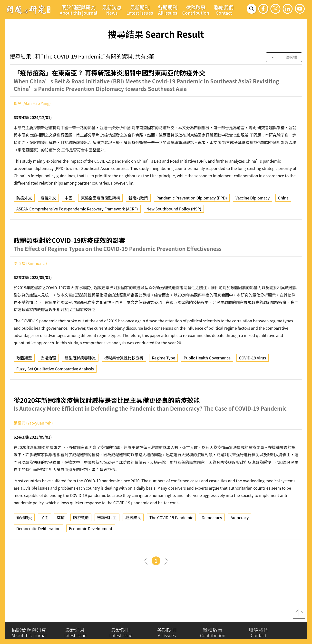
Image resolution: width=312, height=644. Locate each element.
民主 (44, 539)
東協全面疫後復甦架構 (100, 199)
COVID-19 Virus (253, 379)
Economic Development (91, 550)
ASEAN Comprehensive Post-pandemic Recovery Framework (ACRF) (77, 210)
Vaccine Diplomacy (253, 199)
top (299, 616)
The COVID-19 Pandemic (171, 539)
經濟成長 (133, 539)
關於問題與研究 (78, 10)
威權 (61, 539)
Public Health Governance (207, 379)
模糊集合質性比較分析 (124, 379)
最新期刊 (140, 10)
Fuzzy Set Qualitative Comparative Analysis (55, 390)
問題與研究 (29, 10)
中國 (68, 199)
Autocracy (240, 539)
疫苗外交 (48, 199)
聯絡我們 (224, 10)
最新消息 (112, 10)
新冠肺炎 (24, 539)
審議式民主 (107, 539)
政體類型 (24, 379)
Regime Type (163, 379)
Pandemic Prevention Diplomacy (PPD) (192, 199)
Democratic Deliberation (38, 550)
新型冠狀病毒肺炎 (80, 379)
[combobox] (284, 57)
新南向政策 (138, 199)
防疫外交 (24, 199)
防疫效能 (81, 539)
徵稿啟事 (196, 10)
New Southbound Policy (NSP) (174, 210)
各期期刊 (168, 10)
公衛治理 (48, 379)
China (283, 199)
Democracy (212, 539)
